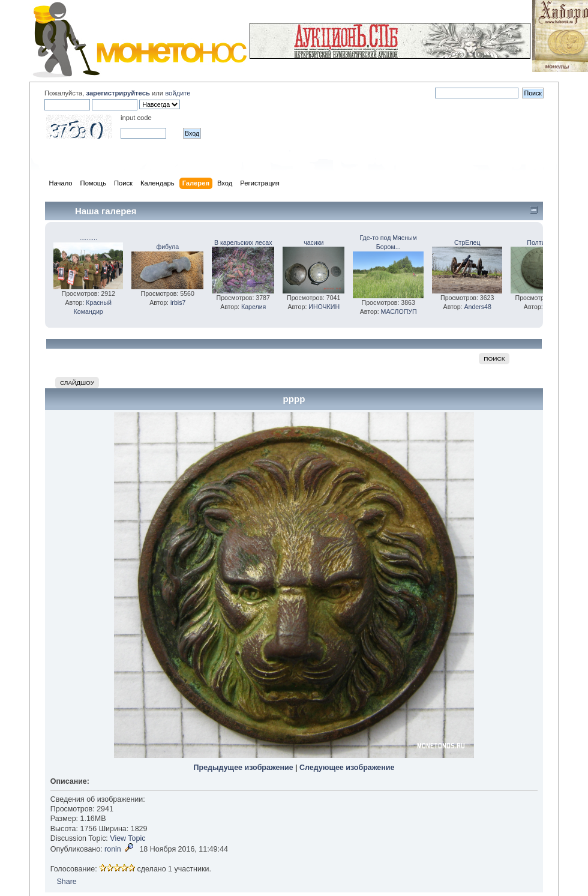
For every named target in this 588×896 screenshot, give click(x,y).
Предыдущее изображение (244, 768)
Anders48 (477, 307)
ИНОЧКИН (324, 307)
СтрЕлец (467, 242)
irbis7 (178, 302)
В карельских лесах (243, 242)
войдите (178, 93)
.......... (88, 238)
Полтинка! (542, 242)
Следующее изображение (347, 768)
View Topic (127, 838)
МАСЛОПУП (399, 311)
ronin (113, 849)
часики (313, 242)
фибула (167, 247)
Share (66, 882)
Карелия (253, 307)
